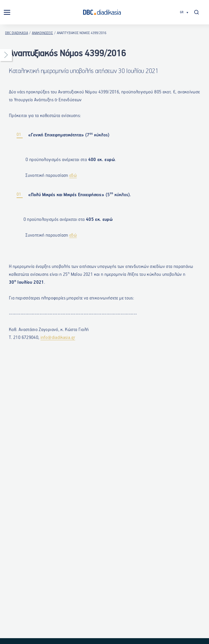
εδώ (73, 177)
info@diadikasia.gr (58, 339)
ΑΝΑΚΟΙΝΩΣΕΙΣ (42, 33)
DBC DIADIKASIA (17, 33)
